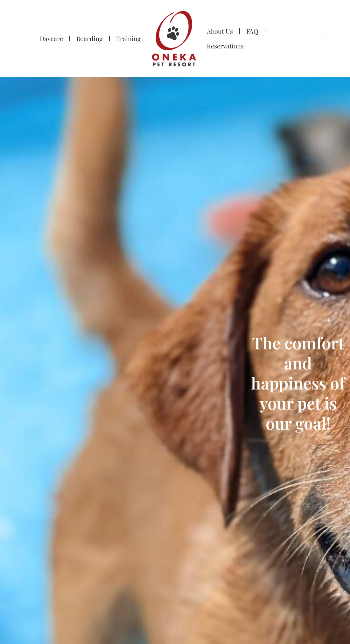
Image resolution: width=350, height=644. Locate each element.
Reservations (225, 46)
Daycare (51, 38)
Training (129, 38)
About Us (220, 31)
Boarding (90, 38)
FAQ (252, 31)
